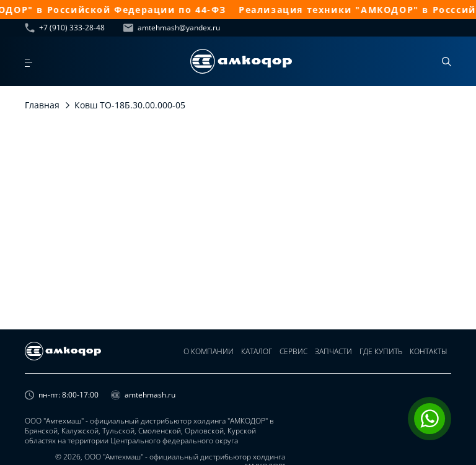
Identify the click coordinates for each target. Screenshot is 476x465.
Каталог (257, 351)
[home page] (241, 61)
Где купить (381, 351)
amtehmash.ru (143, 395)
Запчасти (333, 351)
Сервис (293, 351)
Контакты (429, 351)
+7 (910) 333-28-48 (65, 28)
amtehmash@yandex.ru (172, 28)
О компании (209, 351)
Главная (42, 105)
